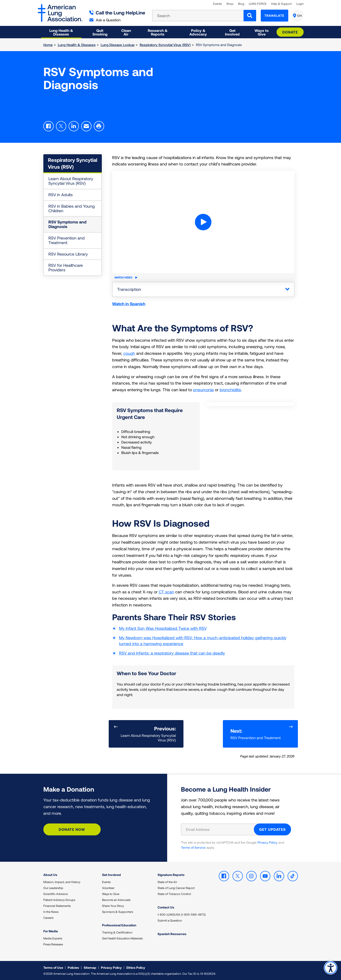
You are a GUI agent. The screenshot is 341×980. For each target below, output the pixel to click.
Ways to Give (111, 894)
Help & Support (281, 4)
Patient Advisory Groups (59, 900)
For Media (51, 931)
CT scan (166, 592)
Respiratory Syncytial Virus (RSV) (165, 45)
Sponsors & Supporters (118, 912)
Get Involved (111, 874)
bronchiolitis (230, 390)
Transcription (129, 289)
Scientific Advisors (55, 894)
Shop (230, 4)
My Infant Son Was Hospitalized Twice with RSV (163, 628)
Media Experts (53, 938)
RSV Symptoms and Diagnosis (67, 224)
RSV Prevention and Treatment (67, 240)
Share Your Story (113, 906)
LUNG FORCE (258, 4)
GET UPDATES (272, 829)
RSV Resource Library (68, 254)
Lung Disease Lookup (118, 45)
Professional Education (119, 925)
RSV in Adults (61, 195)
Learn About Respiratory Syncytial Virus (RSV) (71, 181)
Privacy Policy (268, 842)
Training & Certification (117, 932)
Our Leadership (53, 888)
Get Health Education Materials (122, 938)
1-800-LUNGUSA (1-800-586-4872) (182, 914)
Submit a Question (170, 920)
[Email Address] (220, 829)
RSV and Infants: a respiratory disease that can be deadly (172, 653)
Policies (73, 967)
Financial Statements (57, 906)
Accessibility (331, 968)
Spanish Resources (172, 934)
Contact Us (166, 907)
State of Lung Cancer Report (176, 888)
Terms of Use (53, 967)
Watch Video (126, 277)
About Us (50, 874)
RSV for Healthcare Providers (66, 267)
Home (48, 45)
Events (218, 4)
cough (129, 353)
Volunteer (108, 888)
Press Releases (53, 944)
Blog (241, 4)
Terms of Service (193, 847)
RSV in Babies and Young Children (72, 208)
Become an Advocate (116, 900)
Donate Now (72, 829)
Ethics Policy (136, 967)
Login (300, 4)
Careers (48, 918)
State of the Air (167, 882)
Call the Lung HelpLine (117, 12)
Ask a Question (105, 20)
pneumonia (203, 390)
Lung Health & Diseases (77, 45)
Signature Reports (171, 874)
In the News (51, 912)
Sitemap (90, 967)
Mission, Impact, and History (62, 882)
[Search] (250, 16)
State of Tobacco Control (174, 894)
